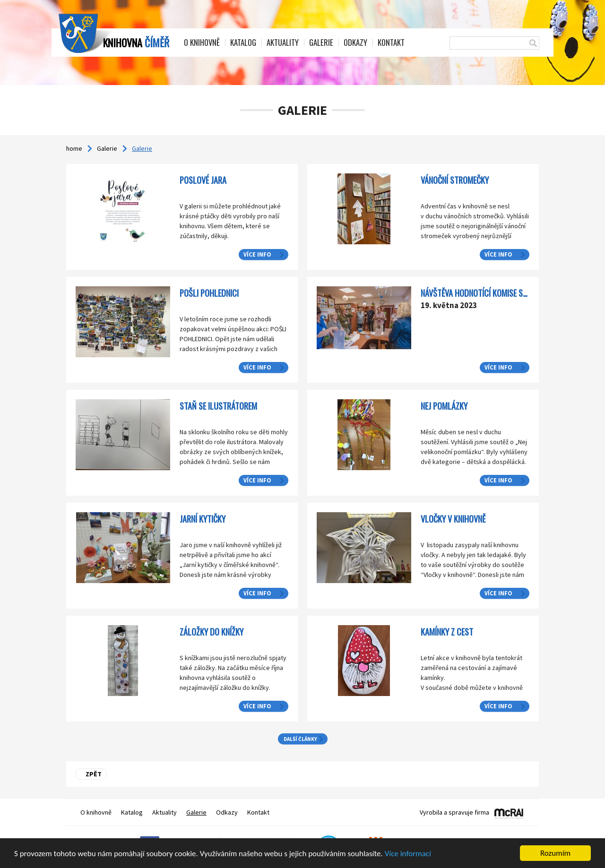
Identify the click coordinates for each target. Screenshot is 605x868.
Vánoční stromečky (455, 180)
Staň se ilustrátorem (218, 406)
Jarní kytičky (203, 519)
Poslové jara (203, 180)
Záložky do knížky (212, 632)
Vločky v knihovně (453, 519)
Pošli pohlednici (209, 293)
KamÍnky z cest (447, 632)
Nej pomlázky (444, 406)
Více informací (408, 854)
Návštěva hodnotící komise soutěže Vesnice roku (508, 293)
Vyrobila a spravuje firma (454, 812)
